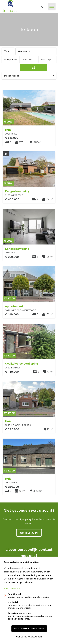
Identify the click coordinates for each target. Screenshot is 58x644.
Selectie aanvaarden (29, 637)
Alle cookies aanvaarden (29, 629)
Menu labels (52, 7)
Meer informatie (12, 588)
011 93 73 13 (42, 7)
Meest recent (12, 76)
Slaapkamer (11, 59)
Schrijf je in (29, 533)
